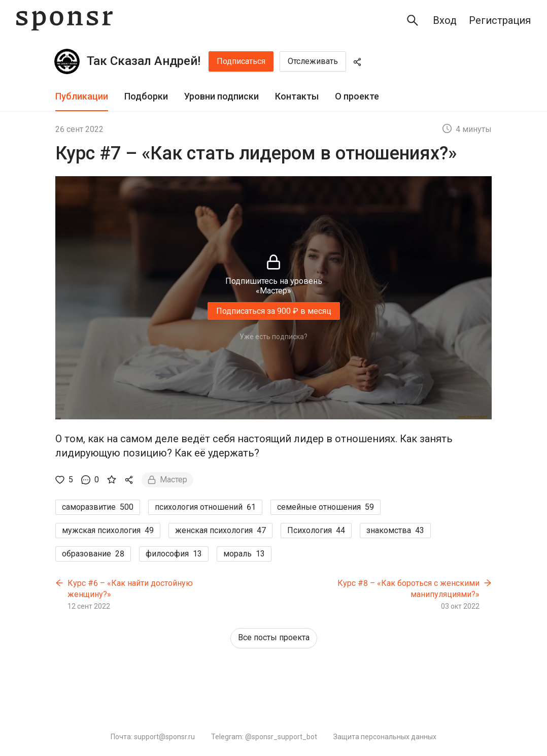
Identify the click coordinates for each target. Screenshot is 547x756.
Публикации (82, 96)
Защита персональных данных (385, 737)
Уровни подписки (221, 96)
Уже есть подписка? (273, 337)
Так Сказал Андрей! (144, 61)
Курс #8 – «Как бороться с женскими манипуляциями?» (408, 589)
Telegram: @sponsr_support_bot (264, 737)
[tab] (82, 97)
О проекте (357, 96)
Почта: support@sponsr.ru (153, 737)
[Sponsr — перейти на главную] (64, 21)
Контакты (297, 96)
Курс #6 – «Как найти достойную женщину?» (130, 589)
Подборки (146, 96)
